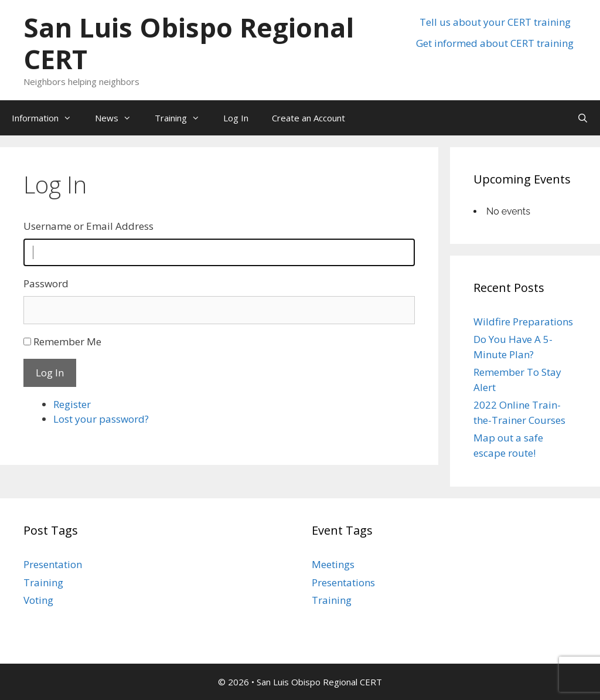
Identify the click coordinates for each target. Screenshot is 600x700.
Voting (38, 600)
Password (46, 283)
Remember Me (67, 341)
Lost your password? (101, 419)
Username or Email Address (88, 226)
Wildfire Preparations (523, 322)
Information (47, 118)
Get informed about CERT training (495, 43)
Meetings (333, 564)
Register (72, 404)
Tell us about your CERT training (495, 22)
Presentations (343, 582)
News (119, 118)
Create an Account (308, 118)
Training (183, 118)
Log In (236, 118)
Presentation (53, 564)
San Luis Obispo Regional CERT (189, 43)
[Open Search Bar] (583, 118)
